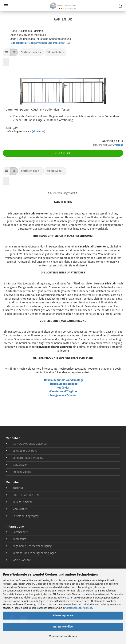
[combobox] (31, 52)
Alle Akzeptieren (63, 615)
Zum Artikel (63, 153)
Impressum (16, 539)
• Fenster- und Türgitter (63, 392)
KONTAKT (14, 488)
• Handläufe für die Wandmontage (63, 380)
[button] (7, 52)
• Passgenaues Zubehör (63, 395)
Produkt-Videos (18, 472)
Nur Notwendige (63, 627)
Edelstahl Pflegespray (22, 516)
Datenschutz (17, 532)
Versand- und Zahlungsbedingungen (31, 553)
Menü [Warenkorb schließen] (6, 6)
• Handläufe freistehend (63, 384)
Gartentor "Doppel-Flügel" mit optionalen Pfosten (38, 110)
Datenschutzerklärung (80, 608)
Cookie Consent (18, 560)
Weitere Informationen (63, 636)
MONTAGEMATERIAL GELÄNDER (27, 444)
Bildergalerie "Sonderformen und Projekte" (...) (40, 43)
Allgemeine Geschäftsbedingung (29, 546)
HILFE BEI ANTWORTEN (22, 495)
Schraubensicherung (22, 451)
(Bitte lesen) (39, 132)
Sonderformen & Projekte (25, 458)
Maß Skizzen (17, 465)
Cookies (41, 604)
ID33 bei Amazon (19, 502)
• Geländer (63, 388)
